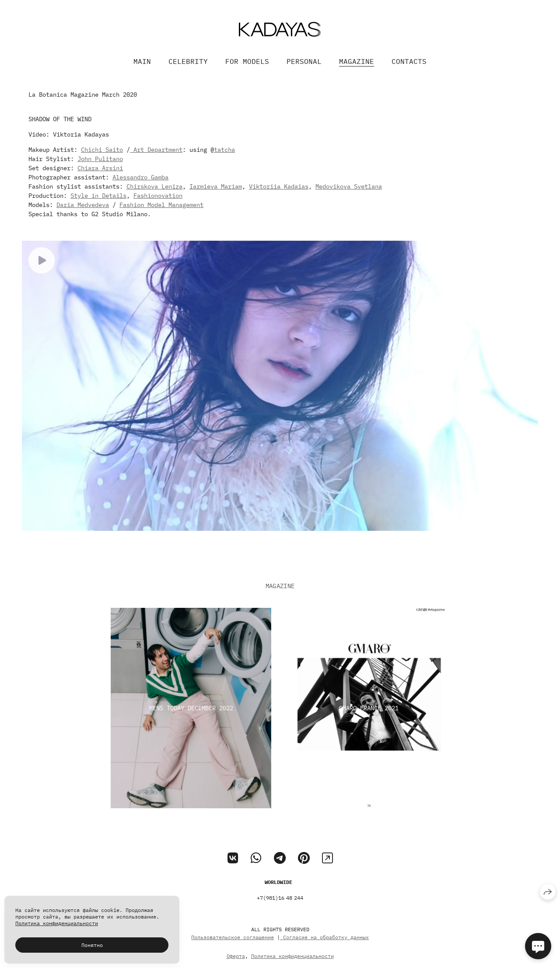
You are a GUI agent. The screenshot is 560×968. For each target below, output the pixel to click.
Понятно (92, 945)
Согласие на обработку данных (324, 948)
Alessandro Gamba (140, 177)
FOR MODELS (247, 61)
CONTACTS (409, 61)
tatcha (224, 150)
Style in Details (98, 196)
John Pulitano (100, 159)
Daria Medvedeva (83, 205)
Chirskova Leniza (154, 186)
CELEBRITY (188, 61)
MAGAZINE (357, 61)
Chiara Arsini (100, 168)
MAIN (142, 61)
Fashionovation (158, 196)
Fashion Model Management (161, 205)
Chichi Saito (102, 150)
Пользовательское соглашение (233, 948)
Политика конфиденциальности (57, 923)
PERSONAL (304, 61)
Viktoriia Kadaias (279, 186)
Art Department (156, 150)
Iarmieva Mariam (216, 186)
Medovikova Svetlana (349, 186)
